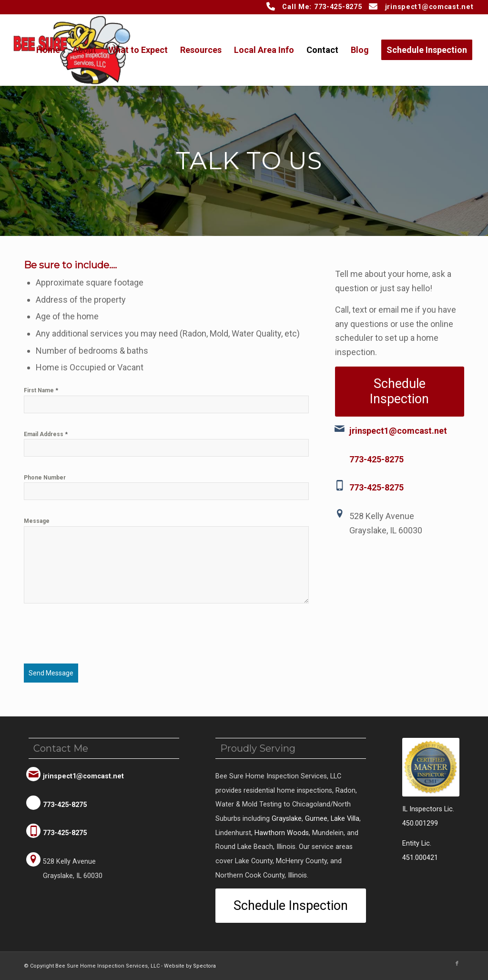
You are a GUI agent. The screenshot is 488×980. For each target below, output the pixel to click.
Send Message (51, 673)
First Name (41, 390)
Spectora (204, 965)
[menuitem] (48, 50)
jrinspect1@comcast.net (429, 7)
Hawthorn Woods (282, 832)
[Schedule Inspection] (400, 392)
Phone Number (45, 478)
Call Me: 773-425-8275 (322, 7)
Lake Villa (345, 818)
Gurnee (316, 818)
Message (37, 521)
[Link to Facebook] (457, 963)
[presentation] (96, 638)
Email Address (46, 434)
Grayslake (287, 818)
